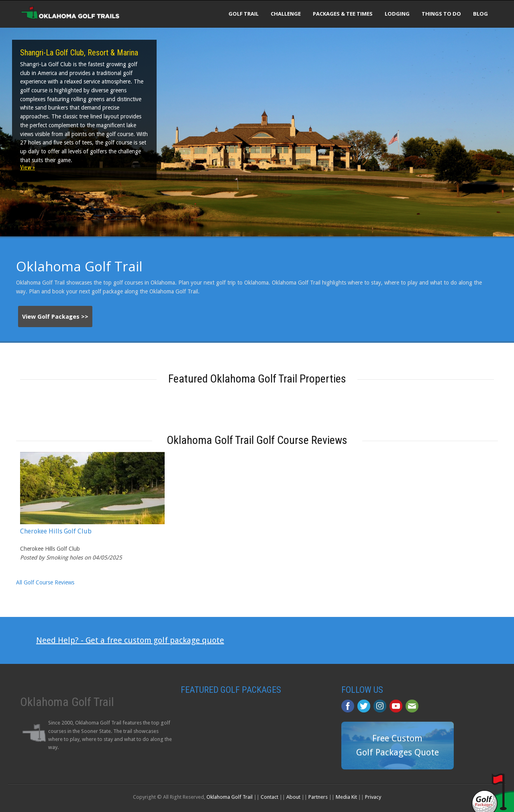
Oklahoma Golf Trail (229, 797)
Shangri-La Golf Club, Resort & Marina (79, 53)
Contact (269, 797)
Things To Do (441, 14)
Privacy (373, 797)
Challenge (286, 14)
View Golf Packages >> (55, 317)
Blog (480, 14)
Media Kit (346, 797)
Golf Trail (244, 14)
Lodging (397, 14)
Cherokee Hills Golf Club (56, 531)
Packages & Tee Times (343, 14)
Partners (318, 797)
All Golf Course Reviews (45, 582)
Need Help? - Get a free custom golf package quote (130, 640)
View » (28, 167)
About (293, 797)
